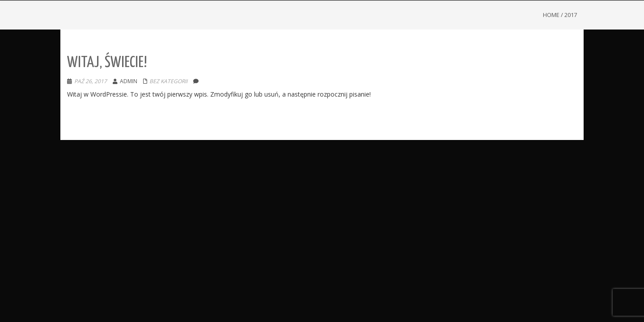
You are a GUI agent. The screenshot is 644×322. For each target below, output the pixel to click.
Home (551, 15)
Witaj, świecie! (107, 63)
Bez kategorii (168, 81)
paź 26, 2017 (91, 81)
